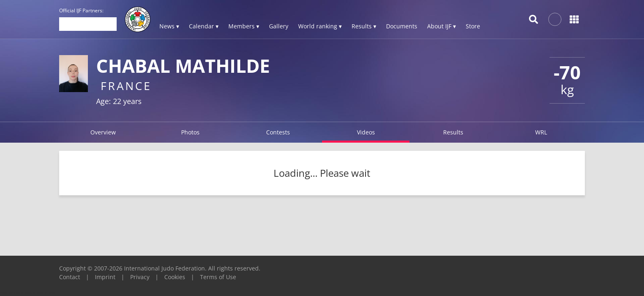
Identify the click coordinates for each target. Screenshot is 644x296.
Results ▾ (364, 26)
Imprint (105, 277)
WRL (541, 132)
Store (473, 26)
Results (453, 132)
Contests (278, 132)
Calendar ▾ (204, 26)
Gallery (279, 26)
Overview (103, 132)
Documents (402, 26)
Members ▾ (244, 26)
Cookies (175, 277)
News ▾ (169, 26)
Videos (366, 132)
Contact (70, 277)
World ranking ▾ (320, 26)
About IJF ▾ (442, 26)
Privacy (140, 277)
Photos (190, 132)
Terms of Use (218, 277)
